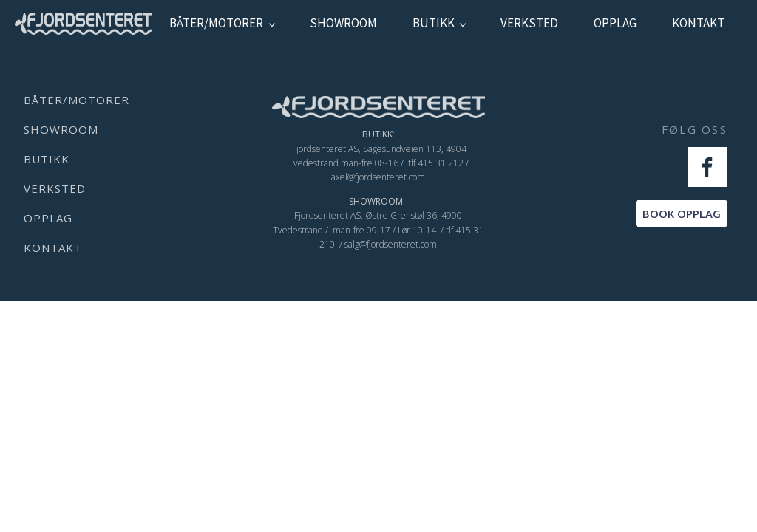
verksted (529, 23)
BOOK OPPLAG (682, 214)
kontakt (698, 23)
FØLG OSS (695, 129)
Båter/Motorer (216, 23)
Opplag (615, 23)
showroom (343, 23)
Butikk (434, 23)
